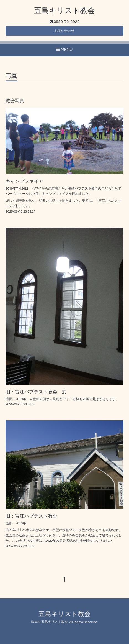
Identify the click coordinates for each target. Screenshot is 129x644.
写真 (11, 76)
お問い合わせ (64, 31)
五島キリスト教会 (64, 11)
